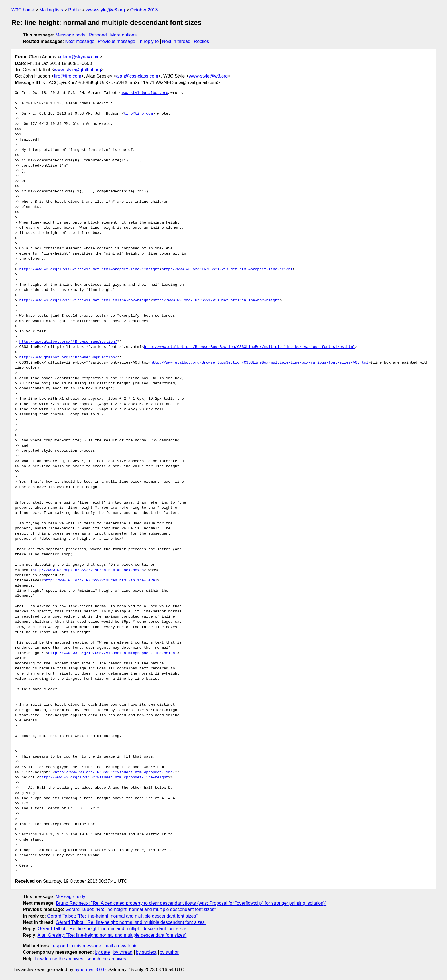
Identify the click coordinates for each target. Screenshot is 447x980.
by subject (146, 952)
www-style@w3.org (105, 10)
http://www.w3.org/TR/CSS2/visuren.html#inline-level (100, 581)
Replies (201, 41)
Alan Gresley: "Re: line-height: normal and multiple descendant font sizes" (112, 935)
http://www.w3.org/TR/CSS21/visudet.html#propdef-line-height (227, 269)
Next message (80, 41)
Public (74, 10)
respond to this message (76, 946)
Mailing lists (51, 10)
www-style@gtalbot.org (78, 70)
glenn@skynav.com (80, 57)
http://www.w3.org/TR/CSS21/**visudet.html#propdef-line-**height (89, 269)
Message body (70, 35)
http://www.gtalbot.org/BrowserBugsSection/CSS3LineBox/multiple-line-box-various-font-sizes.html (249, 347)
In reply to (149, 41)
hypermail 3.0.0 (90, 970)
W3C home (23, 10)
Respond (98, 35)
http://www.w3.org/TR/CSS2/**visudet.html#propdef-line (114, 772)
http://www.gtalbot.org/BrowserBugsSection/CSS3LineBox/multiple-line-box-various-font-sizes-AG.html (259, 363)
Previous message (117, 41)
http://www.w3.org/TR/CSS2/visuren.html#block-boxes (88, 570)
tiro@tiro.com (67, 76)
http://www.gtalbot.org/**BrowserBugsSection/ (68, 342)
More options (124, 35)
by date (102, 952)
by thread (123, 952)
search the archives (106, 959)
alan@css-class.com (137, 76)
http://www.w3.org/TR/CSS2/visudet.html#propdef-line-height (113, 653)
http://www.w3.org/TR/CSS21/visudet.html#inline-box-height (216, 301)
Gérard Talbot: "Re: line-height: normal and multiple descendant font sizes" (141, 909)
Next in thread (176, 41)
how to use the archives (59, 959)
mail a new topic (121, 946)
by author (169, 952)
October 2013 (144, 10)
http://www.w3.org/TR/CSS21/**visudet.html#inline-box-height (85, 301)
